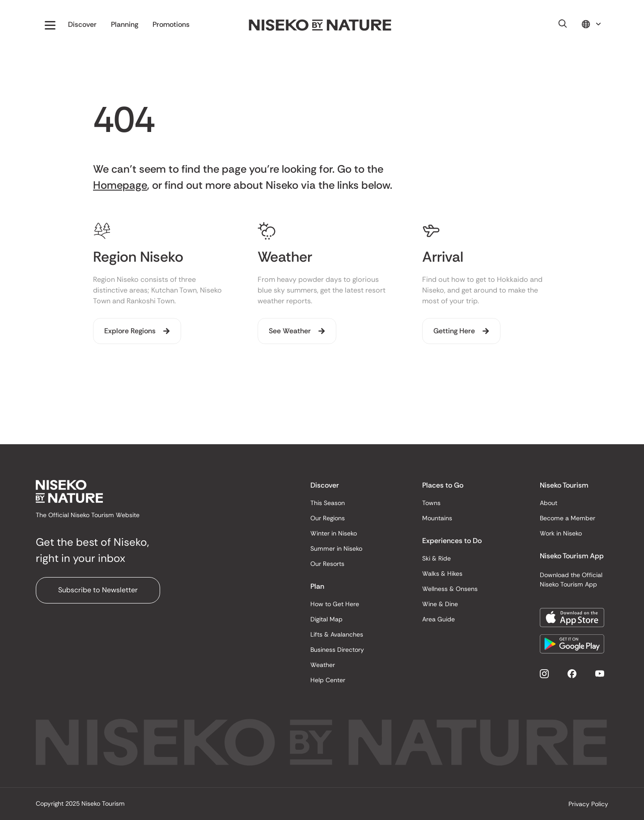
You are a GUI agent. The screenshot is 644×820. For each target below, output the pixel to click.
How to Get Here (335, 604)
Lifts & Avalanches (337, 634)
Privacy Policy (588, 804)
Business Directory (337, 650)
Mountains (437, 518)
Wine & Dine (440, 604)
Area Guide (439, 619)
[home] (320, 25)
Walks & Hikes (442, 574)
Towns (431, 503)
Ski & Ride (436, 558)
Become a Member (568, 518)
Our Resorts (327, 564)
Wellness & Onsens (450, 589)
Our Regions (328, 518)
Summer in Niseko (336, 548)
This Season (328, 503)
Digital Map (326, 619)
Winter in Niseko (334, 533)
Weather (323, 665)
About (549, 503)
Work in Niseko (561, 533)
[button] (50, 25)
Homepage (120, 185)
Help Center (328, 680)
